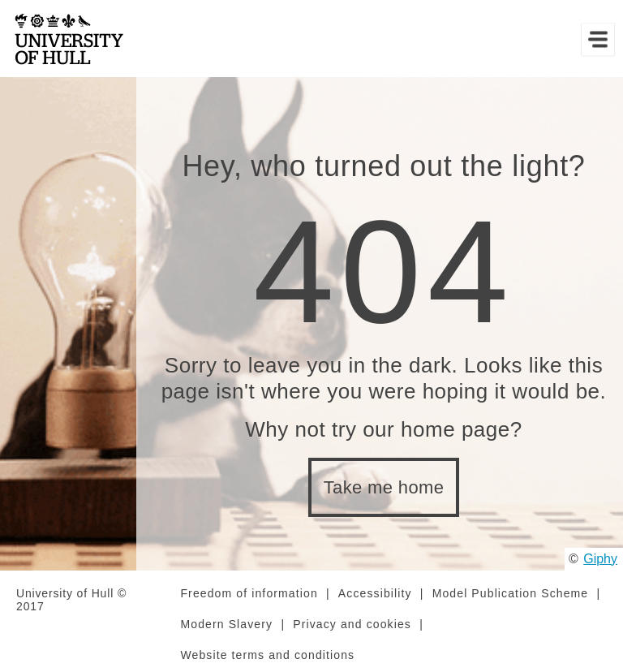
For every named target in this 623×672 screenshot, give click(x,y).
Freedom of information (249, 593)
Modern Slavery (226, 624)
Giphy (600, 559)
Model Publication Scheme (511, 593)
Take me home (384, 487)
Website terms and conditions (267, 655)
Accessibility (375, 593)
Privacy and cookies (352, 624)
